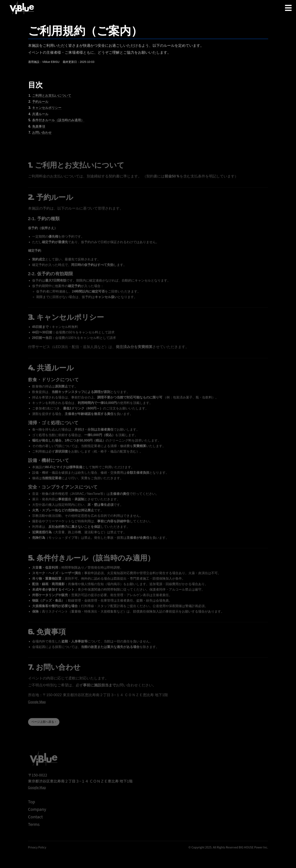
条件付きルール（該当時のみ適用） (58, 121)
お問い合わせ (42, 133)
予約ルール (40, 102)
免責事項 (39, 127)
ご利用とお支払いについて (52, 96)
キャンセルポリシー (47, 109)
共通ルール (40, 115)
